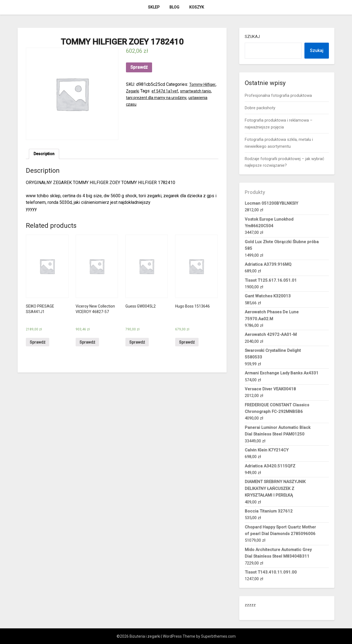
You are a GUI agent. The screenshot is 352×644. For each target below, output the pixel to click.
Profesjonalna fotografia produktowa (278, 95)
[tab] (45, 155)
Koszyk (197, 7)
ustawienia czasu (161, 104)
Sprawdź (139, 67)
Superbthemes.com (218, 636)
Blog (174, 7)
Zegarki (149, 91)
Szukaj (252, 37)
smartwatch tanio (142, 98)
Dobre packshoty (260, 108)
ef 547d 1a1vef (183, 91)
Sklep (154, 7)
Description (45, 154)
